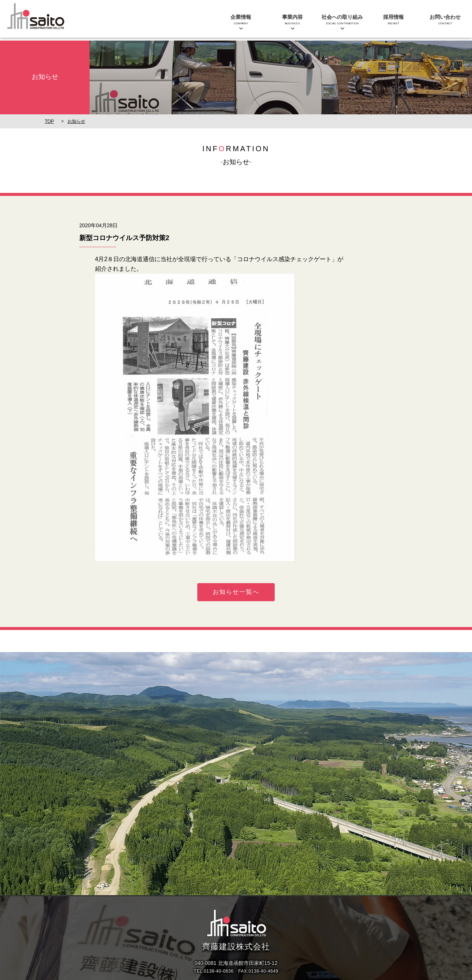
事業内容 (292, 20)
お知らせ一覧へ (236, 592)
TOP (49, 121)
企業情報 (241, 20)
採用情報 (393, 20)
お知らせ (76, 121)
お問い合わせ (445, 20)
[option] (236, 774)
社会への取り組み (342, 20)
